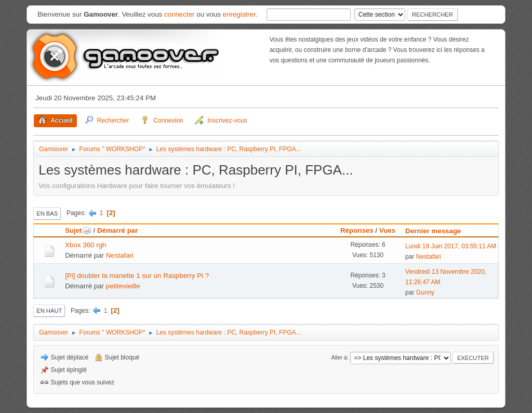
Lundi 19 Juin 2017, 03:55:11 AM (451, 246)
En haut (49, 311)
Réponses (357, 230)
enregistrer (239, 14)
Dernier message (433, 231)
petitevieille (123, 286)
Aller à (339, 357)
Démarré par (118, 230)
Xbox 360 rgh (85, 245)
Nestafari (120, 255)
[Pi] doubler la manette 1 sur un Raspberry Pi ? (137, 276)
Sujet (78, 230)
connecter (179, 14)
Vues (387, 230)
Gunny (425, 292)
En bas (47, 214)
